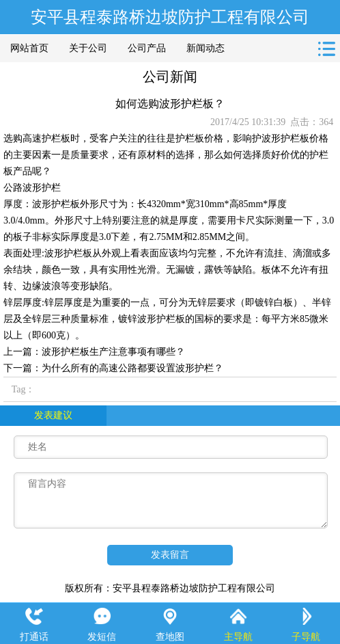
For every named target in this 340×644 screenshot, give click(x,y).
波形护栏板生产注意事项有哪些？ (113, 352)
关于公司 (88, 48)
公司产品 (147, 48)
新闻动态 (206, 48)
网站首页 (29, 48)
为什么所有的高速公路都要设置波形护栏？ (132, 368)
